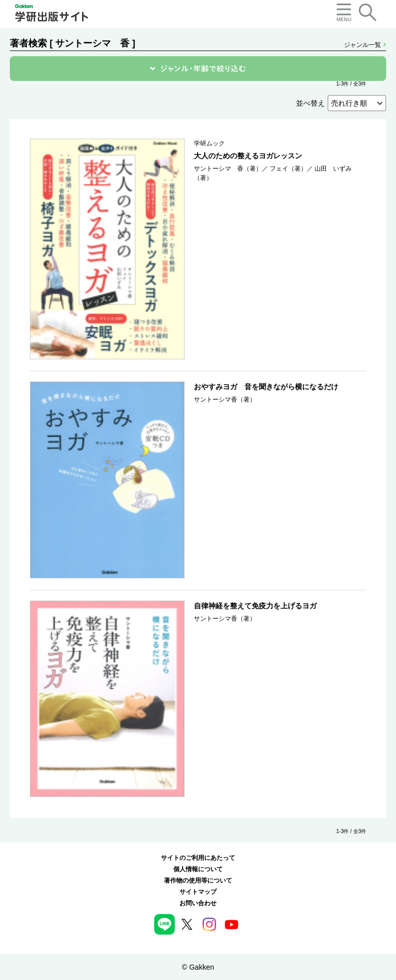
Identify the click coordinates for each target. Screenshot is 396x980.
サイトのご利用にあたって (198, 858)
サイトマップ (198, 892)
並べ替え (310, 103)
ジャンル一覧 (365, 45)
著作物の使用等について (198, 881)
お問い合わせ (198, 903)
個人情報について (198, 869)
